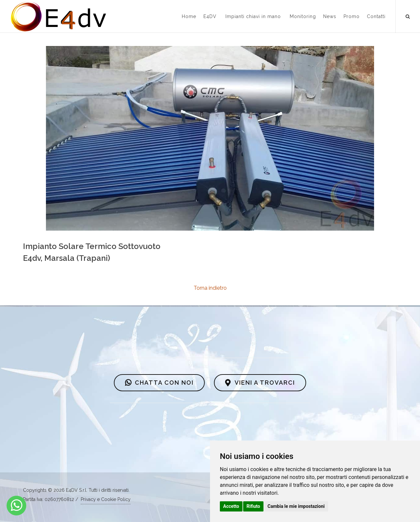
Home (189, 16)
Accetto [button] (231, 506)
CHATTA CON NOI (159, 383)
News (330, 16)
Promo (352, 16)
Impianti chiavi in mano (253, 16)
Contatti (376, 16)
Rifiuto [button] (253, 506)
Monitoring (303, 16)
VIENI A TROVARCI (260, 383)
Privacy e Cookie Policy (106, 499)
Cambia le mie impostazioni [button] (296, 506)
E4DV (210, 16)
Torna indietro (210, 288)
